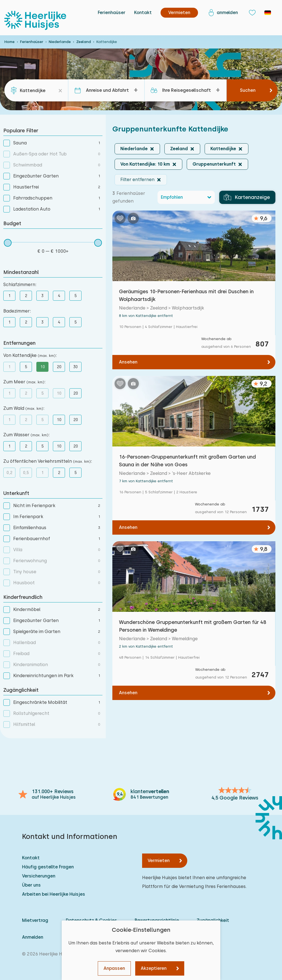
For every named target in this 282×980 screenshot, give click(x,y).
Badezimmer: (17, 311)
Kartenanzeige (247, 197)
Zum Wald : (24, 408)
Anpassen (114, 968)
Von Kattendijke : (30, 355)
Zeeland (84, 42)
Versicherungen (39, 876)
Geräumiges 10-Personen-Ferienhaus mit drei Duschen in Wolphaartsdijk (186, 295)
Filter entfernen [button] (137, 180)
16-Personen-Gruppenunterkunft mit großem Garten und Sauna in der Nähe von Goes (187, 461)
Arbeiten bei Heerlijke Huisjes (54, 894)
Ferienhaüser (112, 13)
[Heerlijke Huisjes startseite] (35, 20)
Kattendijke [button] (223, 149)
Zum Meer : (24, 382)
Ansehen (128, 362)
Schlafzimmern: (20, 285)
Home (10, 42)
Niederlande (60, 42)
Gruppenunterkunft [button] (214, 164)
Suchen (248, 90)
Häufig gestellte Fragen (48, 867)
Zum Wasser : (26, 435)
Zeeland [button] (179, 149)
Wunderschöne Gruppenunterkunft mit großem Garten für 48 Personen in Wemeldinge (193, 626)
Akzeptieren (154, 968)
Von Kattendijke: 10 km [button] (145, 164)
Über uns (31, 885)
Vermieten (159, 861)
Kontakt (143, 13)
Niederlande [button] (134, 149)
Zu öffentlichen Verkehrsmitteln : (48, 461)
